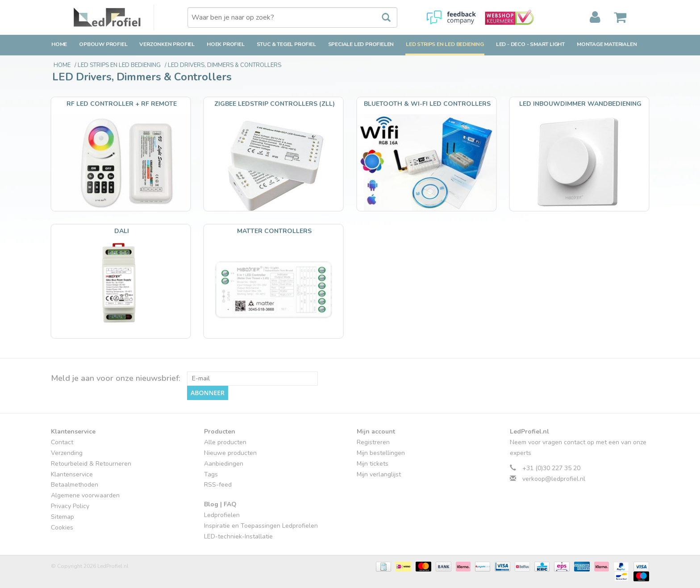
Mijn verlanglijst (379, 474)
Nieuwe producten (230, 453)
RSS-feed (218, 485)
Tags (211, 474)
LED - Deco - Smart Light (530, 44)
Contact (62, 442)
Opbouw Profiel (103, 44)
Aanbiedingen (224, 464)
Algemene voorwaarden (85, 495)
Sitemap (62, 517)
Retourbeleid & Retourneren (91, 464)
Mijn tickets (373, 464)
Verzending (67, 453)
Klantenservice (72, 474)
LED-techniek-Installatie (238, 536)
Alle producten (225, 442)
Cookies (62, 528)
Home (59, 44)
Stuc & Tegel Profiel (286, 44)
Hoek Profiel (226, 44)
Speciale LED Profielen (361, 44)
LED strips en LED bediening (445, 44)
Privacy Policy (70, 506)
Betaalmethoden (75, 485)
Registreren (373, 442)
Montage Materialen (607, 44)
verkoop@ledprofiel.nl (554, 479)
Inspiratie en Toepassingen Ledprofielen (261, 526)
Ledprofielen (222, 515)
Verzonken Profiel (167, 44)
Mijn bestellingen (381, 453)
